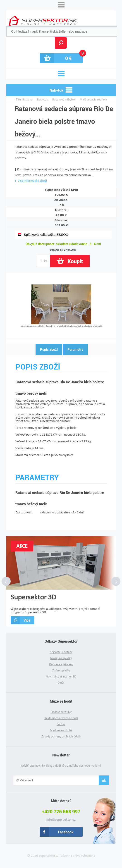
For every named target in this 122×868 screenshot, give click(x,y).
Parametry (75, 349)
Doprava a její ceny (61, 664)
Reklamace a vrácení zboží (61, 718)
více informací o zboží (32, 181)
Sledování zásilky (61, 712)
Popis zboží (49, 349)
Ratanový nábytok (64, 99)
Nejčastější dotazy (61, 652)
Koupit (75, 261)
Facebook (66, 832)
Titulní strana (24, 99)
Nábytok (42, 99)
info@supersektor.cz (61, 820)
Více (27, 620)
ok (104, 781)
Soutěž (61, 724)
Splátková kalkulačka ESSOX (46, 235)
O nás (61, 683)
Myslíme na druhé (61, 730)
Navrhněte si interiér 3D (61, 676)
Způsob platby (61, 670)
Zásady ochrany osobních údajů (61, 736)
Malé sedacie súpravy (93, 99)
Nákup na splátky (61, 658)
